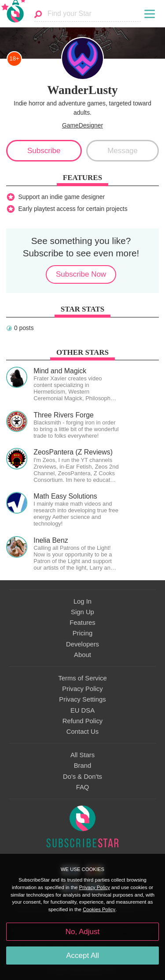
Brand (83, 766)
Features (82, 623)
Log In (82, 601)
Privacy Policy (82, 689)
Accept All (82, 956)
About (82, 655)
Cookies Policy (99, 909)
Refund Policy (83, 721)
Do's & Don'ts (82, 777)
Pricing (82, 633)
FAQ (83, 787)
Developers (82, 644)
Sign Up (82, 612)
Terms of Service (82, 678)
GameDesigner (82, 125)
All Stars (82, 755)
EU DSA (82, 710)
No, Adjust (82, 932)
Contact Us (82, 732)
